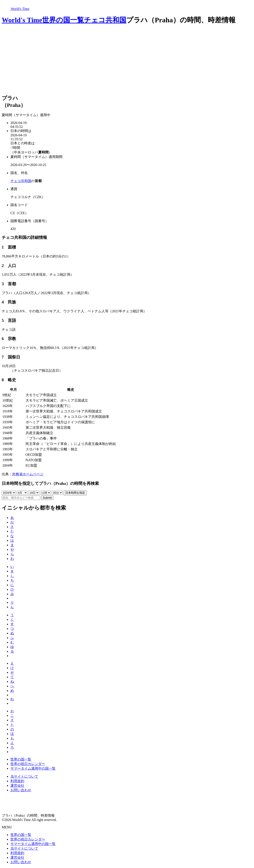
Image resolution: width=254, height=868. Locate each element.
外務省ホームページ (28, 474)
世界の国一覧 (63, 20)
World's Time (22, 20)
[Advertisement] (127, 60)
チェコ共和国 (105, 20)
